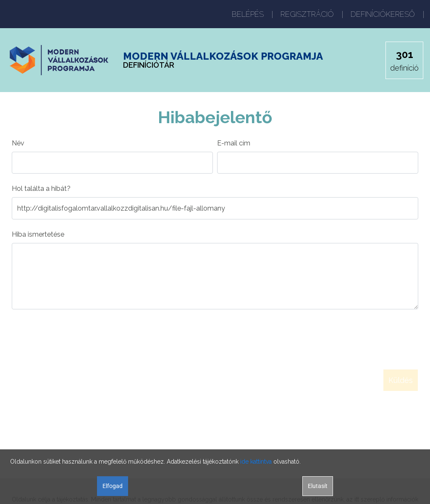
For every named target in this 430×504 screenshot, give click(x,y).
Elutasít (318, 486)
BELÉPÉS (248, 14)
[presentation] (76, 336)
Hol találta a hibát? (41, 189)
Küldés (401, 380)
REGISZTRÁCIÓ (307, 14)
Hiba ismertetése (38, 234)
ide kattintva (256, 462)
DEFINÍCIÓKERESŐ (383, 14)
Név (18, 143)
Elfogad (113, 486)
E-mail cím (234, 143)
